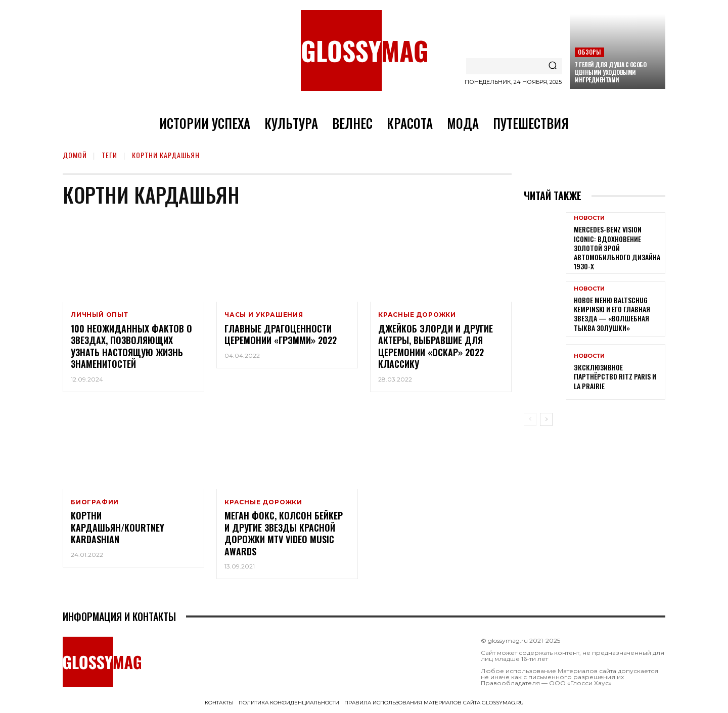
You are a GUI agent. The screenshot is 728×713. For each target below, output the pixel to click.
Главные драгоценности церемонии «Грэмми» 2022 (281, 334)
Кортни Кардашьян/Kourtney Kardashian (118, 528)
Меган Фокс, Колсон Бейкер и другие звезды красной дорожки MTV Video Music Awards (284, 534)
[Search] (553, 66)
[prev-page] (530, 419)
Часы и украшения (264, 315)
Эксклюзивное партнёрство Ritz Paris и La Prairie (615, 376)
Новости (589, 218)
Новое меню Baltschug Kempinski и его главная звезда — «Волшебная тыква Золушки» (612, 314)
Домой (75, 155)
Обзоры (589, 52)
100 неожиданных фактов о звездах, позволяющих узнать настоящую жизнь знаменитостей (131, 346)
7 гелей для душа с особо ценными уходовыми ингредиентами (610, 72)
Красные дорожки (417, 315)
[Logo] (364, 51)
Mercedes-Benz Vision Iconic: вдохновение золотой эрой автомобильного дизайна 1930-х (617, 248)
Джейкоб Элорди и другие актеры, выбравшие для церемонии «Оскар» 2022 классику (436, 346)
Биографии (95, 502)
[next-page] (546, 419)
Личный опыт (100, 315)
